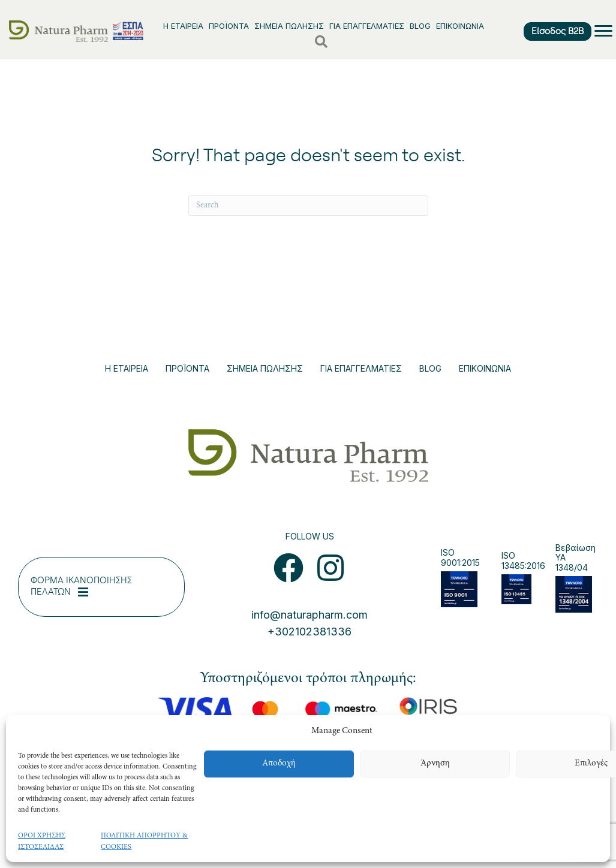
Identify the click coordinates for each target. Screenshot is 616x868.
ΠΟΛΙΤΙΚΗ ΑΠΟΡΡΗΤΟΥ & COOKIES (144, 841)
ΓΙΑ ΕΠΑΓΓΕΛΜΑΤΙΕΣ (367, 26)
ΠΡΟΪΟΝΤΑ (229, 26)
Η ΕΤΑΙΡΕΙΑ (183, 26)
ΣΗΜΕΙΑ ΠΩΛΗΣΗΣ (289, 26)
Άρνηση (435, 763)
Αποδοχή (279, 763)
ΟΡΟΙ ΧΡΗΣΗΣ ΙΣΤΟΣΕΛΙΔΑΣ (42, 841)
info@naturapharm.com (309, 615)
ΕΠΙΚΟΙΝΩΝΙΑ (460, 26)
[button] (289, 568)
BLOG (420, 26)
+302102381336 (309, 632)
